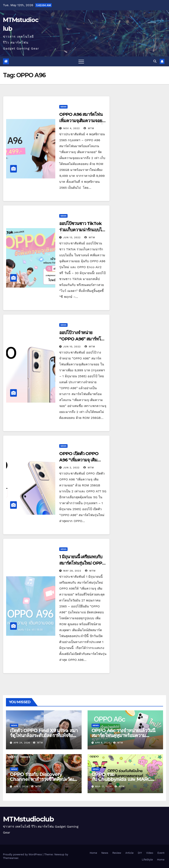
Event (161, 853)
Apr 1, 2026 (21, 787)
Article (129, 853)
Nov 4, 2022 (71, 128)
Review (117, 853)
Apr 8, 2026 (103, 743)
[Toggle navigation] (81, 61)
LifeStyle (147, 860)
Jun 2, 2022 (71, 468)
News (63, 107)
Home (93, 853)
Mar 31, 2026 (103, 787)
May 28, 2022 (72, 571)
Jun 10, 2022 (72, 347)
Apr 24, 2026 (22, 743)
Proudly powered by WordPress (23, 854)
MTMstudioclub (28, 819)
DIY (140, 853)
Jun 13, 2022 (72, 237)
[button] (155, 61)
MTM (89, 128)
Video (150, 853)
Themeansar (11, 858)
